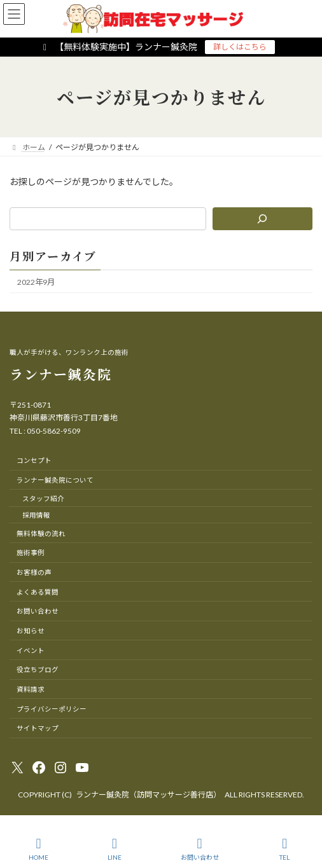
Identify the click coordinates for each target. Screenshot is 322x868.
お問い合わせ (200, 849)
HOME (38, 849)
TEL (285, 849)
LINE (115, 849)
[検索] (262, 219)
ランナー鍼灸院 (61, 374)
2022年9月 (36, 282)
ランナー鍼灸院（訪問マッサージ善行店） (148, 795)
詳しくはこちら (240, 47)
